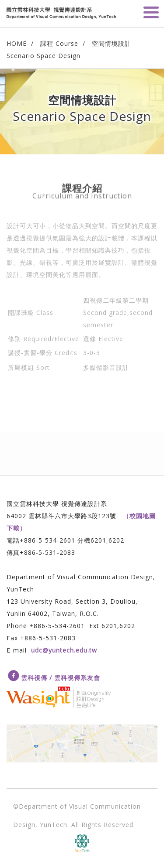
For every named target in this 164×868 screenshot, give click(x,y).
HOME (17, 43)
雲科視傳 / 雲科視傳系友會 (61, 678)
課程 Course (59, 43)
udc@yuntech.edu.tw (64, 650)
